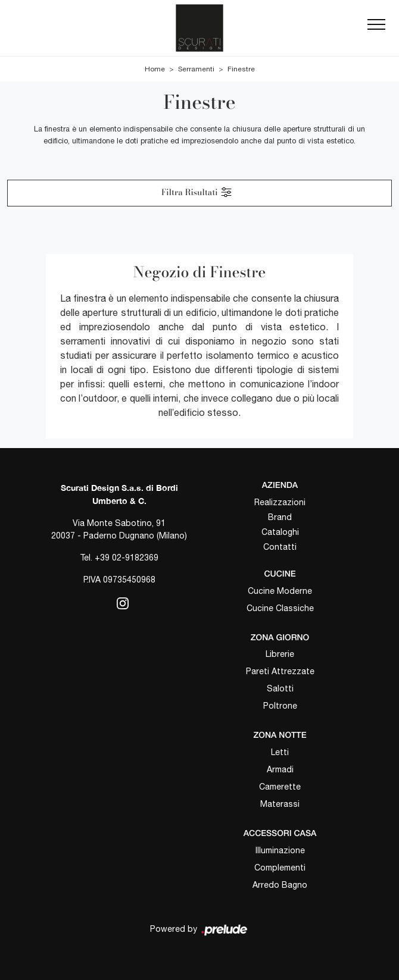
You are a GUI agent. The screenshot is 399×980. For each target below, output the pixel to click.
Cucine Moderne (280, 591)
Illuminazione (280, 850)
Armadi (280, 769)
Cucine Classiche (280, 608)
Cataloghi (280, 532)
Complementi (280, 868)
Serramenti (196, 69)
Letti (280, 752)
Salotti (280, 688)
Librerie (280, 654)
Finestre (241, 69)
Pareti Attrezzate (280, 671)
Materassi (280, 804)
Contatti (280, 547)
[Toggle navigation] (376, 28)
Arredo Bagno (280, 885)
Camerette (280, 787)
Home (155, 69)
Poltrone (280, 706)
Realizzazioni (280, 502)
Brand (280, 517)
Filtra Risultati (197, 192)
